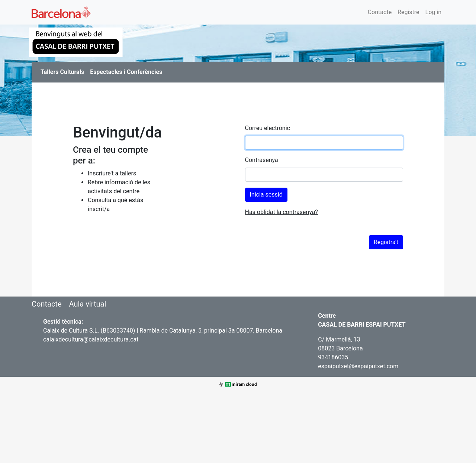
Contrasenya (262, 160)
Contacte (380, 12)
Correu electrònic (268, 128)
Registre (408, 12)
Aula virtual (87, 304)
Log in (433, 12)
